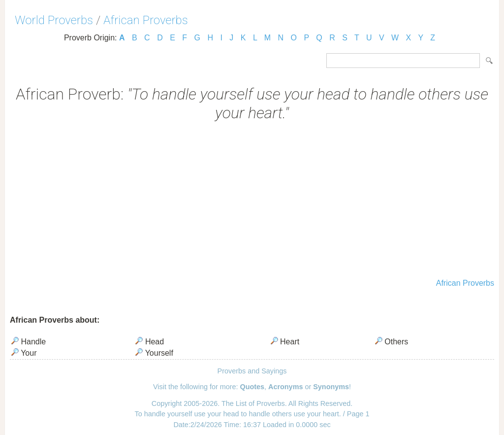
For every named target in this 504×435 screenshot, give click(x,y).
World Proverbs (54, 20)
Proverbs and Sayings (252, 371)
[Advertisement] (252, 201)
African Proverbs (146, 20)
